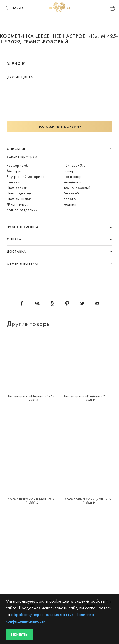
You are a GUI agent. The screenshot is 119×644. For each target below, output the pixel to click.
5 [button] (81, 24)
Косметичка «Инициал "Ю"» (88, 396)
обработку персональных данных (42, 614)
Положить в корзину (60, 126)
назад (14, 8)
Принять (19, 634)
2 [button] (49, 24)
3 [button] (60, 24)
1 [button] (38, 24)
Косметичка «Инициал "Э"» (31, 499)
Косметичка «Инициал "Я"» (31, 396)
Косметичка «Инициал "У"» (88, 499)
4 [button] (70, 24)
